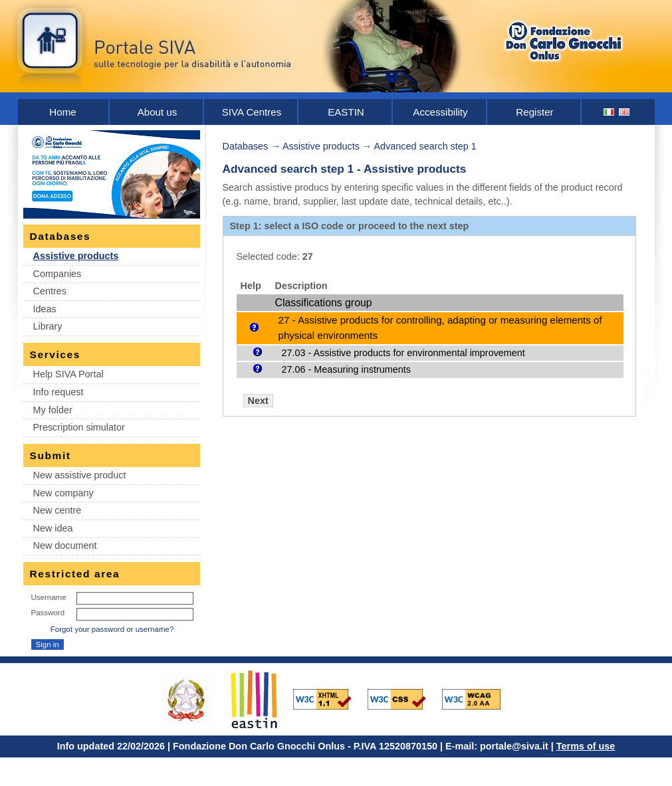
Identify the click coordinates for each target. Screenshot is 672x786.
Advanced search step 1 (425, 146)
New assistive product (80, 475)
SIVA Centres (252, 112)
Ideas (45, 309)
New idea (53, 528)
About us (158, 112)
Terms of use (586, 746)
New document (65, 545)
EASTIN (346, 112)
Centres (50, 291)
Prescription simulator (79, 427)
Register (534, 112)
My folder (53, 410)
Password (48, 613)
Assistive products (76, 256)
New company (63, 493)
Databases (246, 146)
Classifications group (324, 303)
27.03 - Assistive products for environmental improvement (403, 353)
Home (62, 112)
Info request (58, 392)
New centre (57, 510)
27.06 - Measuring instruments (346, 369)
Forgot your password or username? (112, 629)
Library (48, 326)
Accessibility (440, 112)
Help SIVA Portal (68, 374)
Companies (57, 274)
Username (49, 597)
